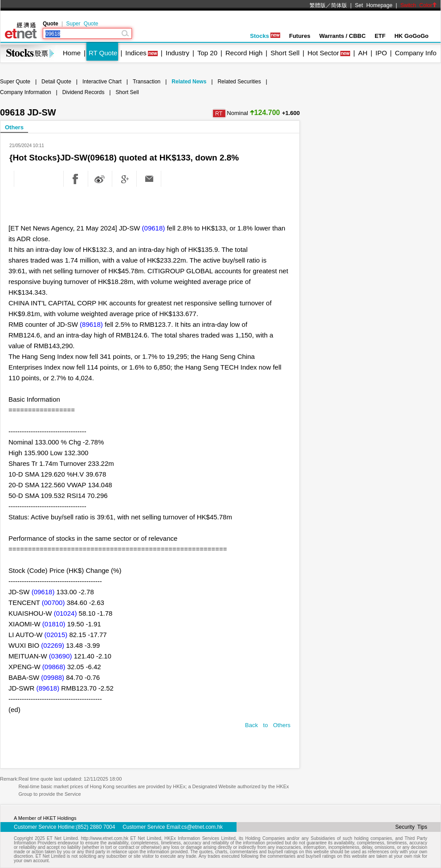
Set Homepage (374, 5)
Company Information (26, 92)
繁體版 (318, 5)
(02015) (56, 635)
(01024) (65, 613)
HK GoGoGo (411, 36)
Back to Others (268, 725)
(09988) (53, 677)
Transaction (147, 82)
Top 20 (207, 53)
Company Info (415, 53)
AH (363, 53)
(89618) (91, 324)
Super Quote (82, 24)
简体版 (339, 5)
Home (72, 53)
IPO (381, 53)
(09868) (54, 667)
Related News (189, 82)
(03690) (61, 656)
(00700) (53, 603)
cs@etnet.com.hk (202, 827)
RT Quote (103, 53)
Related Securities (239, 82)
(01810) (54, 624)
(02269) (53, 645)
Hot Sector (323, 53)
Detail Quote (56, 82)
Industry (178, 53)
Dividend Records (84, 92)
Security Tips (411, 827)
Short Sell (285, 53)
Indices (136, 53)
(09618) (154, 228)
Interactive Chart (102, 82)
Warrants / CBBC (343, 36)
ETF (380, 36)
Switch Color (419, 5)
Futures (300, 36)
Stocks (265, 36)
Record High (244, 53)
